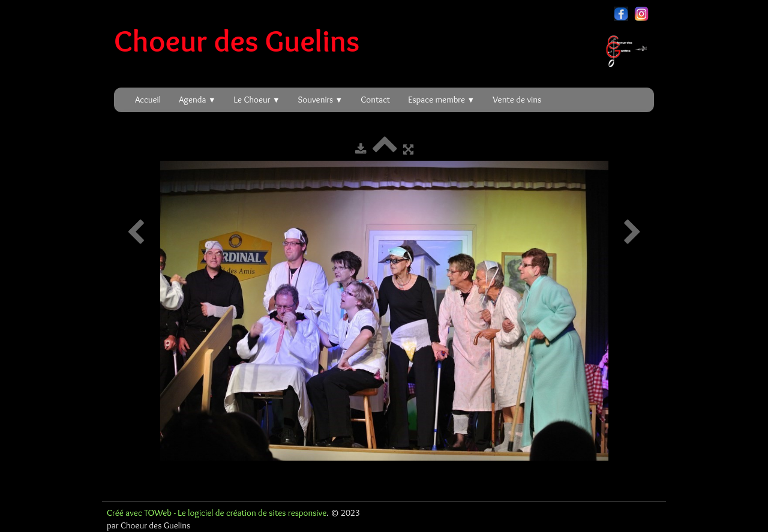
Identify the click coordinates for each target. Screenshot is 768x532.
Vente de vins (517, 100)
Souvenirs (321, 100)
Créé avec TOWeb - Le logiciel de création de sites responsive (217, 513)
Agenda (197, 100)
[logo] (385, 41)
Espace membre (441, 100)
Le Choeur (257, 100)
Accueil (148, 100)
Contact (375, 100)
